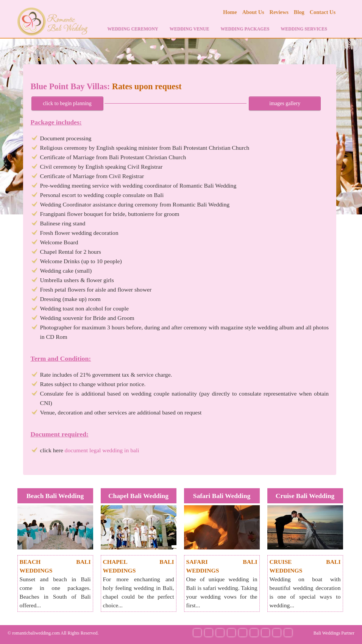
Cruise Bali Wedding (305, 496)
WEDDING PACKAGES (245, 29)
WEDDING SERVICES (304, 29)
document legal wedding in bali (102, 450)
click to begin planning (67, 103)
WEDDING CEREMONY (133, 29)
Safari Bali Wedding (222, 496)
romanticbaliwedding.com (36, 633)
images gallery (285, 103)
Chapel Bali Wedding (138, 496)
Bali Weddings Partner (334, 633)
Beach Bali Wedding (55, 496)
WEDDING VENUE (190, 29)
